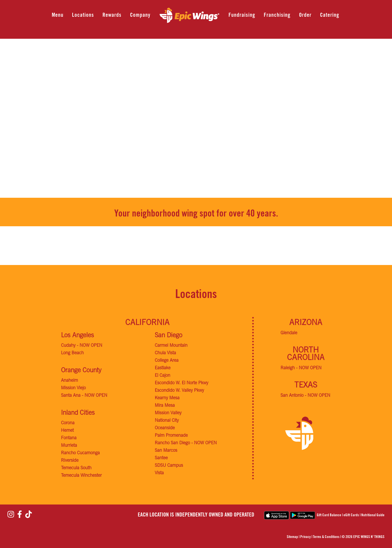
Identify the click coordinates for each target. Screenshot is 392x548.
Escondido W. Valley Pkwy (179, 391)
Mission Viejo (73, 388)
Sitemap (292, 537)
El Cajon (162, 376)
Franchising (277, 15)
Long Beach (72, 353)
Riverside (70, 461)
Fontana (69, 438)
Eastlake (163, 368)
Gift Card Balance (329, 515)
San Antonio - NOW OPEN (305, 396)
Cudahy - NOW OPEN (82, 346)
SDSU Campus (169, 466)
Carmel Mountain (171, 346)
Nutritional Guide (373, 515)
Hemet (67, 431)
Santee (161, 458)
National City (167, 421)
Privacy (305, 537)
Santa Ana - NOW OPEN (84, 396)
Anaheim (69, 381)
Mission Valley (168, 413)
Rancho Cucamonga (80, 453)
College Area (167, 361)
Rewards (112, 15)
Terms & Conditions (326, 537)
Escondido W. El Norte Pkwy (181, 383)
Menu (58, 15)
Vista (159, 473)
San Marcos (166, 451)
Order (305, 15)
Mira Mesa (165, 406)
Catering (330, 15)
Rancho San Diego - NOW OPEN (186, 443)
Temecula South (76, 468)
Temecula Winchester (81, 476)
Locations (83, 15)
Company (140, 15)
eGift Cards (351, 515)
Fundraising (242, 15)
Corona (68, 423)
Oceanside (165, 428)
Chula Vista (165, 353)
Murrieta (69, 446)
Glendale (289, 333)
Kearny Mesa (167, 398)
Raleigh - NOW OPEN (301, 368)
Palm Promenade (171, 436)
